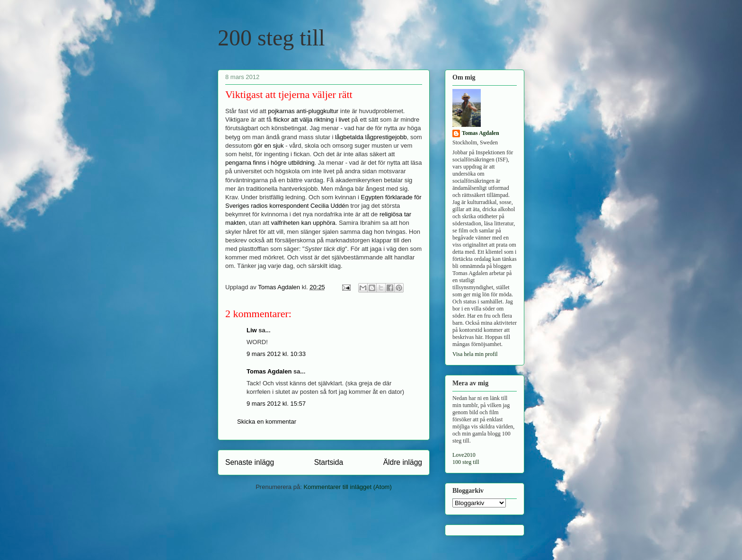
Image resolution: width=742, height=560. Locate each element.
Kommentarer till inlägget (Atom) (347, 487)
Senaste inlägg (250, 462)
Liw (252, 330)
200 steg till (271, 38)
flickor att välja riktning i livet (312, 120)
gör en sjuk (269, 146)
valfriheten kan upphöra (303, 223)
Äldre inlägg (403, 462)
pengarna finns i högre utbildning (270, 163)
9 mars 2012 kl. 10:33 (276, 354)
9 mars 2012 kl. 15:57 (276, 404)
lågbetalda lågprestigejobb (371, 137)
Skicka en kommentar (267, 422)
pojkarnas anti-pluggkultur (303, 111)
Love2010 (464, 455)
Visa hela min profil (475, 354)
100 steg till (466, 462)
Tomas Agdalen (269, 371)
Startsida (329, 462)
